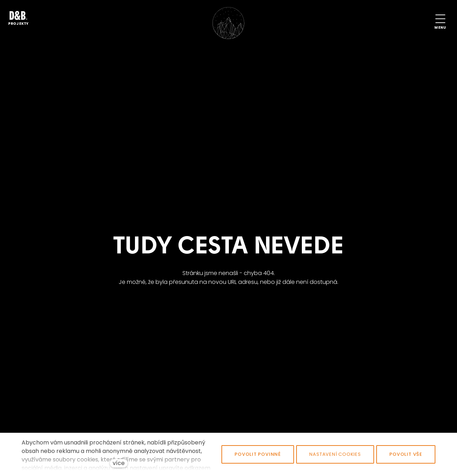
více (119, 463)
